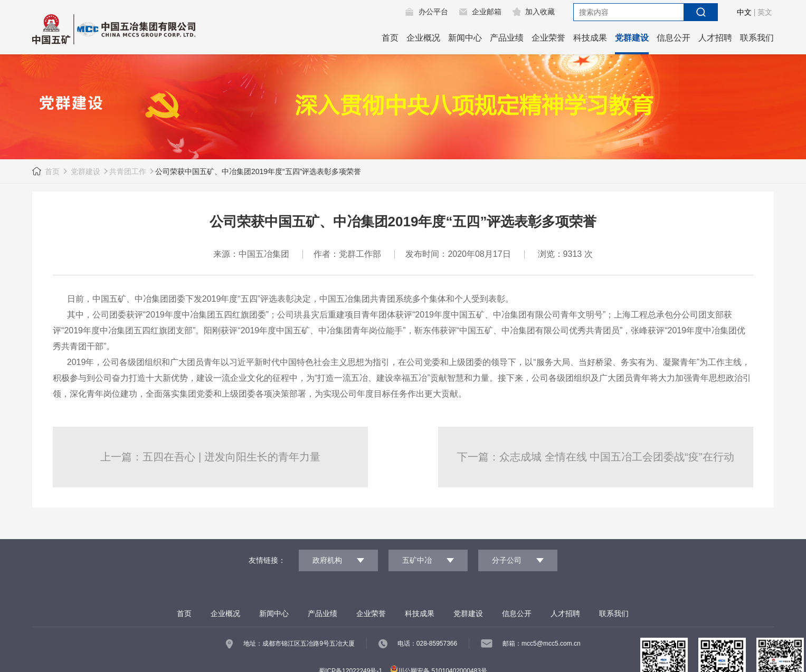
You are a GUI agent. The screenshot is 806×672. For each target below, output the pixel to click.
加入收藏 (540, 12)
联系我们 (757, 38)
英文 (765, 12)
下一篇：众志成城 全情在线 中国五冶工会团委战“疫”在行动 (595, 457)
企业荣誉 (548, 38)
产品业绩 (507, 38)
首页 (390, 38)
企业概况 (423, 38)
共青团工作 (128, 171)
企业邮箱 (487, 12)
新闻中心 (465, 38)
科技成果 (590, 38)
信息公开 (674, 38)
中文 (744, 12)
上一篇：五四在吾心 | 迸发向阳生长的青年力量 (210, 457)
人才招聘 (715, 38)
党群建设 (632, 38)
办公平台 (433, 12)
